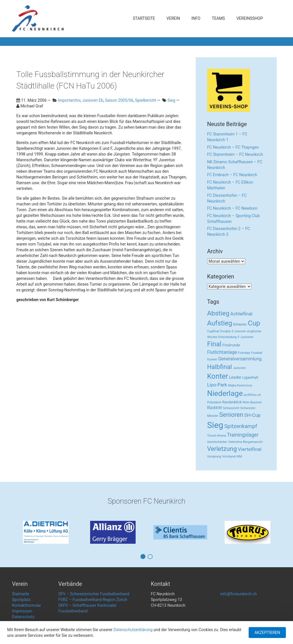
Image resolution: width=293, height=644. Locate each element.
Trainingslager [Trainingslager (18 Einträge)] (243, 435)
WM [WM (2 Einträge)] (239, 457)
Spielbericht (145, 100)
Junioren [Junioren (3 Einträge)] (239, 368)
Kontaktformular (27, 605)
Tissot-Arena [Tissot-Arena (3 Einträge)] (217, 435)
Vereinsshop (250, 18)
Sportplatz (21, 600)
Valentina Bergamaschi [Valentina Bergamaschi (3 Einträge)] (246, 442)
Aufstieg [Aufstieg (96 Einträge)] (220, 323)
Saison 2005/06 (119, 100)
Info (196, 18)
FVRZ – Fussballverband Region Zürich (93, 600)
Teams (218, 18)
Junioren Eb (93, 100)
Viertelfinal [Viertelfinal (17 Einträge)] (250, 449)
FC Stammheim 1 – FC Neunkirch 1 (227, 137)
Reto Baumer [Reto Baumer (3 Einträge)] (252, 402)
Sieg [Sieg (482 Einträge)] (215, 425)
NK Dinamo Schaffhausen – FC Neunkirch (235, 165)
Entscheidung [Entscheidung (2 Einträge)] (227, 337)
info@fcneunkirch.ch (238, 594)
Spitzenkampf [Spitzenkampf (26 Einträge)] (241, 426)
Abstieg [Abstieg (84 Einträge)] (218, 313)
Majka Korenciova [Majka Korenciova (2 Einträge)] (240, 385)
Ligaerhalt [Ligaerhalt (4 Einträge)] (250, 377)
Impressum (22, 611)
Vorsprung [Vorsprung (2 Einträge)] (214, 457)
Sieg (171, 100)
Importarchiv (69, 100)
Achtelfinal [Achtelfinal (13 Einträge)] (241, 314)
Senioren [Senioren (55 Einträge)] (231, 415)
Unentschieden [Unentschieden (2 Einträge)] (217, 442)
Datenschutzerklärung (133, 630)
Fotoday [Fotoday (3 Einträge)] (244, 353)
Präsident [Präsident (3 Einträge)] (214, 402)
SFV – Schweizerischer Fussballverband (94, 594)
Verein (173, 18)
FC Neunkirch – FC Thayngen (233, 147)
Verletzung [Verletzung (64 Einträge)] (222, 449)
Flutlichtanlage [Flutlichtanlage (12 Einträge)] (222, 352)
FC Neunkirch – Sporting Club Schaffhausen (233, 219)
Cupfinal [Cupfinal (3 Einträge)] (213, 331)
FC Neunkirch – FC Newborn (232, 208)
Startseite (144, 18)
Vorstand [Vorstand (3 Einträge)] (229, 456)
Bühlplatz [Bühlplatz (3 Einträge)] (240, 324)
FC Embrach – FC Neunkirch (232, 175)
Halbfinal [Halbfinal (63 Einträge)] (220, 367)
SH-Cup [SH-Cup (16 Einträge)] (253, 415)
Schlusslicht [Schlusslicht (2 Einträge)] (231, 408)
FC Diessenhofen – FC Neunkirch (227, 198)
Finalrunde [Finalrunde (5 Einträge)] (231, 345)
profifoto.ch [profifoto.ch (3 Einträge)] (252, 395)
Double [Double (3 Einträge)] (225, 331)
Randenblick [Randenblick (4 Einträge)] (232, 402)
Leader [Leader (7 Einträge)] (235, 377)
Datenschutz (23, 617)
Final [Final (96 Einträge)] (214, 344)
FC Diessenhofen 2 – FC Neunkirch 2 (229, 231)
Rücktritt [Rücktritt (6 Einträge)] (215, 408)
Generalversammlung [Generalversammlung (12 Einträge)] (240, 359)
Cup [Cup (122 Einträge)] (254, 323)
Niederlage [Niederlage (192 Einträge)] (225, 393)
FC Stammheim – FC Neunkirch (235, 154)
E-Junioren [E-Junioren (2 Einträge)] (239, 331)
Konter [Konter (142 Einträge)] (218, 376)
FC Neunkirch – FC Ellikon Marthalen (230, 185)
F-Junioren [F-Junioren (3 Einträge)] (246, 337)
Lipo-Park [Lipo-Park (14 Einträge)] (217, 385)
